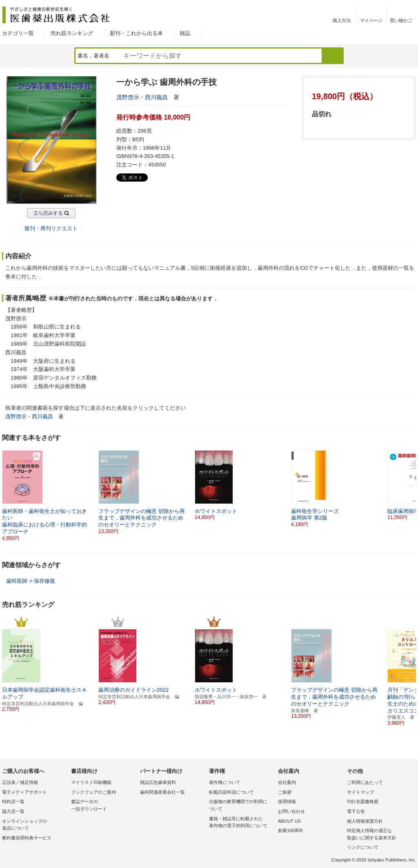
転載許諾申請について (231, 792)
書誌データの (103, 806)
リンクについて (363, 847)
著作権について (225, 782)
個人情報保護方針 (365, 821)
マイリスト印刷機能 (91, 782)
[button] (410, 489)
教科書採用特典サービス (27, 838)
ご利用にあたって (365, 782)
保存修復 (44, 581)
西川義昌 (156, 97)
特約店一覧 (13, 801)
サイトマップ (360, 792)
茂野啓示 (128, 97)
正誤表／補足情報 (20, 782)
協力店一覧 (13, 811)
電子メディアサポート (24, 792)
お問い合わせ (291, 811)
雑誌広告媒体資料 (158, 782)
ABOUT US (289, 821)
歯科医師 (17, 581)
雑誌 (185, 33)
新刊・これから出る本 (136, 33)
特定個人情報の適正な (379, 835)
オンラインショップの (34, 825)
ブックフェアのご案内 (93, 792)
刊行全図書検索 (363, 801)
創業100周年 (291, 830)
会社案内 (287, 782)
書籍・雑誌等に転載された (241, 823)
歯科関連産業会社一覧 (162, 792)
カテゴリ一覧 (18, 33)
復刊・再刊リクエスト (51, 228)
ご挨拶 (285, 792)
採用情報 (287, 801)
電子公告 (356, 811)
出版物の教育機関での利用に (241, 806)
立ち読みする (48, 213)
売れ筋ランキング (72, 33)
